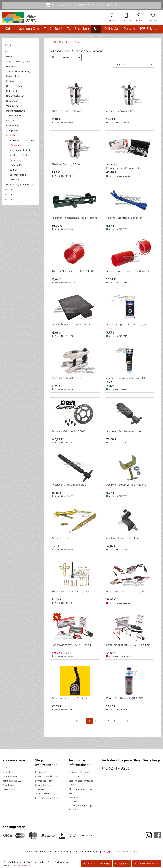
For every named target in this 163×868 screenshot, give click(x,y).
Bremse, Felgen (14, 90)
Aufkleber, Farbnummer (22, 144)
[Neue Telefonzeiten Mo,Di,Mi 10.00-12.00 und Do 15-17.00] (81, 5)
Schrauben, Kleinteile (20, 154)
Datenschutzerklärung (47, 776)
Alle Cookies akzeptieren (147, 864)
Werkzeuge (15, 149)
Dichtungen (12, 104)
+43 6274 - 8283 (115, 768)
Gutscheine (15, 163)
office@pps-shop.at (111, 852)
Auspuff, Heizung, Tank (18, 65)
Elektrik (10, 124)
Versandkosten (10, 776)
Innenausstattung (16, 114)
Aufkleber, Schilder (19, 159)
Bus (8, 48)
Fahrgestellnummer (78, 772)
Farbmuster (74, 776)
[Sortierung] (134, 68)
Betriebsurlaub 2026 (13, 781)
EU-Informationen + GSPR (48, 798)
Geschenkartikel (18, 178)
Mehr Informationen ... (20, 865)
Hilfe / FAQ (8, 772)
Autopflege (12, 134)
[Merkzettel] (126, 19)
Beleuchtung (13, 129)
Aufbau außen (14, 119)
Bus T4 (8, 203)
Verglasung (12, 109)
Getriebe (11, 70)
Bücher (13, 173)
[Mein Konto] (139, 19)
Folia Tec (14, 183)
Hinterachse (13, 80)
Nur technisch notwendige (97, 864)
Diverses (11, 139)
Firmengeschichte (44, 781)
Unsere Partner (43, 785)
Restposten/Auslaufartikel (20, 188)
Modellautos (16, 168)
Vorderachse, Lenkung (18, 75)
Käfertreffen (9, 790)
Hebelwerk (12, 95)
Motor (10, 60)
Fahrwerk (11, 85)
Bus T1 (8, 55)
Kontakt (6, 767)
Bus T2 (8, 193)
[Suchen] (113, 19)
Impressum (41, 772)
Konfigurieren (122, 864)
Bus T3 (8, 198)
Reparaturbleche (15, 99)
